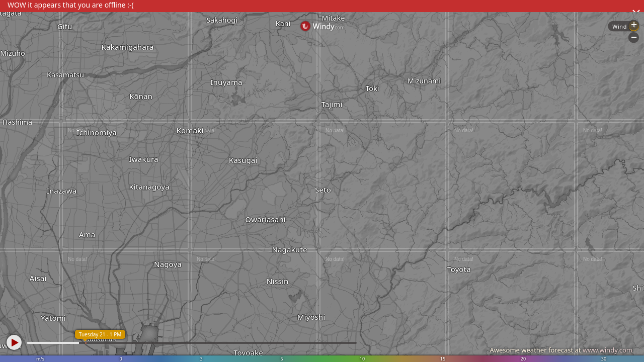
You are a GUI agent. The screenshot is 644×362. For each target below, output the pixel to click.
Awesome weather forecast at (561, 350)
